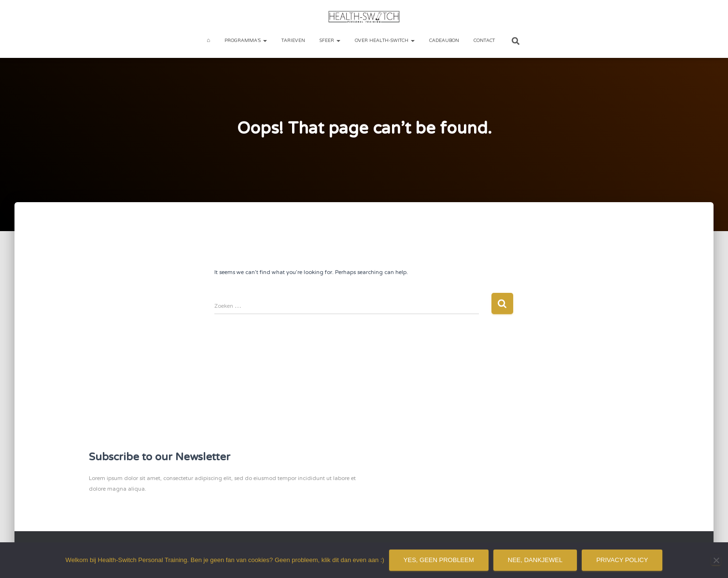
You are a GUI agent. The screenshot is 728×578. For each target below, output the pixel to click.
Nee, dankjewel (535, 560)
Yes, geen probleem (439, 560)
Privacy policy (622, 560)
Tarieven (293, 41)
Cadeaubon (444, 41)
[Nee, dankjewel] (716, 560)
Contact (484, 41)
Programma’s (246, 41)
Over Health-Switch (385, 41)
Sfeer (330, 41)
